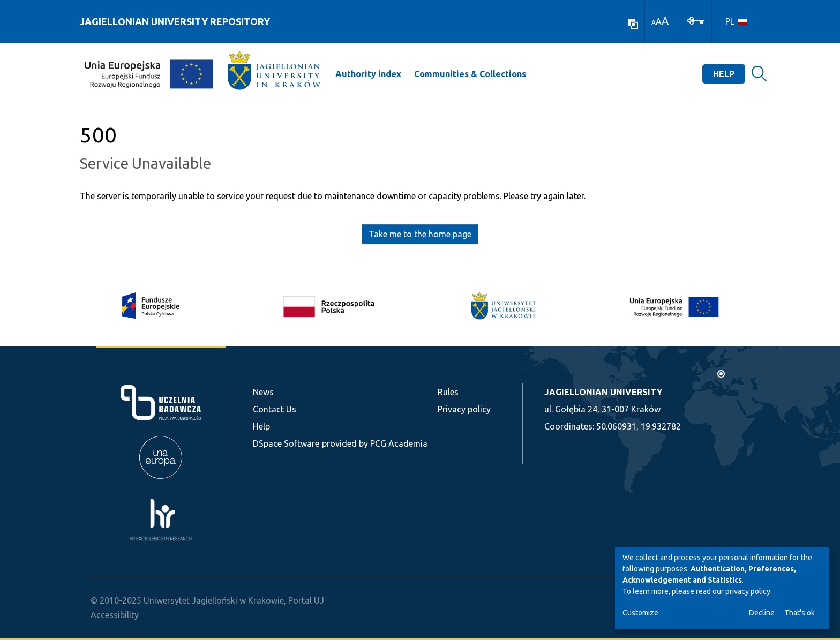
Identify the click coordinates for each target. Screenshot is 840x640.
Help (724, 74)
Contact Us (275, 409)
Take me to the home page (420, 234)
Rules (448, 392)
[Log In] (696, 20)
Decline (762, 613)
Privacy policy (464, 409)
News (263, 392)
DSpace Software (286, 443)
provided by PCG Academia (375, 443)
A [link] (654, 22)
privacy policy (748, 591)
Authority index (368, 74)
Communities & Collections (470, 74)
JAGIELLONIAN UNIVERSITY (603, 392)
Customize (640, 613)
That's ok (800, 613)
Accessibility (115, 615)
